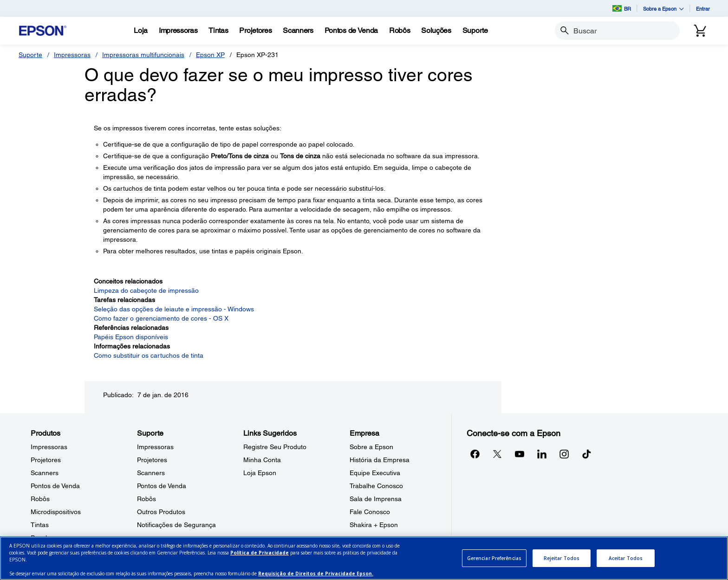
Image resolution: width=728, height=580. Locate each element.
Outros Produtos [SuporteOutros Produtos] (161, 512)
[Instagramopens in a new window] (564, 454)
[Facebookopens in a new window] (475, 454)
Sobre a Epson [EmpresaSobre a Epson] (371, 447)
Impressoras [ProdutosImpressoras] (49, 447)
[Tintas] (218, 31)
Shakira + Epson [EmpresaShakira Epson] (374, 525)
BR (622, 8)
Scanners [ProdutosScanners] (45, 473)
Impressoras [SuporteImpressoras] (155, 447)
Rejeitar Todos (562, 558)
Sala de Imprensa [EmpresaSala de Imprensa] (376, 499)
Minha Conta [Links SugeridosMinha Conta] (262, 460)
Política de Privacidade (260, 553)
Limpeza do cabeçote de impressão (146, 290)
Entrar (703, 9)
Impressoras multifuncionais (143, 55)
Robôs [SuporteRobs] (146, 499)
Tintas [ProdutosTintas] (40, 525)
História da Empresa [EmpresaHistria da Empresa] (380, 460)
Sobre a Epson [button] (663, 9)
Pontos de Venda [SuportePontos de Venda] (162, 486)
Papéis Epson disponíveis (131, 337)
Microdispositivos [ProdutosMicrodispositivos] (56, 512)
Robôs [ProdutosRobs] (40, 499)
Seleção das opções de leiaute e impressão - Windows (174, 309)
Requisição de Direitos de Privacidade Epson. (316, 574)
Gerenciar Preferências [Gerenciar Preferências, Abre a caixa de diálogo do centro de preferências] (494, 558)
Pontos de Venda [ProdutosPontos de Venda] (55, 486)
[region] (364, 558)
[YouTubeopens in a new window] (520, 454)
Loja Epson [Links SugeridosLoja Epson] (260, 473)
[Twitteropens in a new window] (497, 454)
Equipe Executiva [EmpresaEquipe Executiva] (375, 473)
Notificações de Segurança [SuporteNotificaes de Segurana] (176, 525)
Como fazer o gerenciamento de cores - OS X (161, 318)
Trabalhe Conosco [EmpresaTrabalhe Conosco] (376, 486)
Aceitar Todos (626, 558)
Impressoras (72, 55)
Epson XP (210, 55)
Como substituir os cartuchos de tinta (149, 355)
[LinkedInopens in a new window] (542, 454)
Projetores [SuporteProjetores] (152, 460)
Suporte (30, 55)
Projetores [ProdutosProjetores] (46, 460)
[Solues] (436, 31)
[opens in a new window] (586, 454)
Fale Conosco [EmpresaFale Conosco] (370, 512)
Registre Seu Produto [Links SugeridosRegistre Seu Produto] (275, 447)
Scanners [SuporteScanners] (151, 473)
